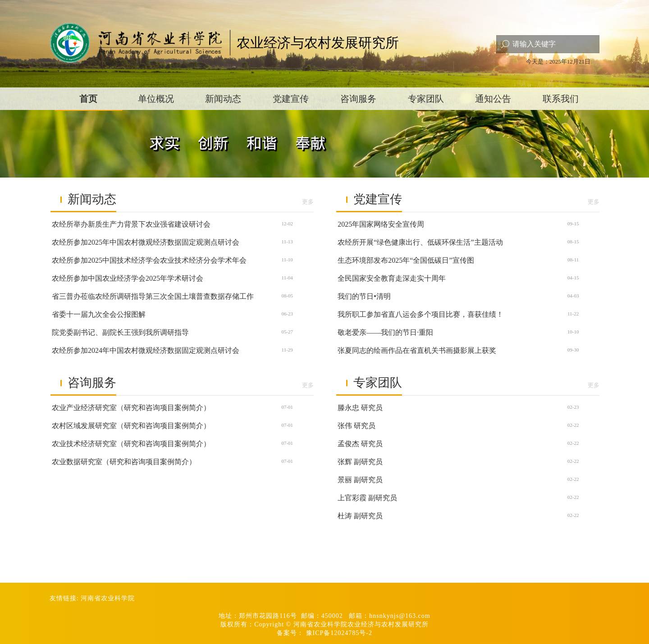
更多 (308, 202)
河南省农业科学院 (108, 598)
